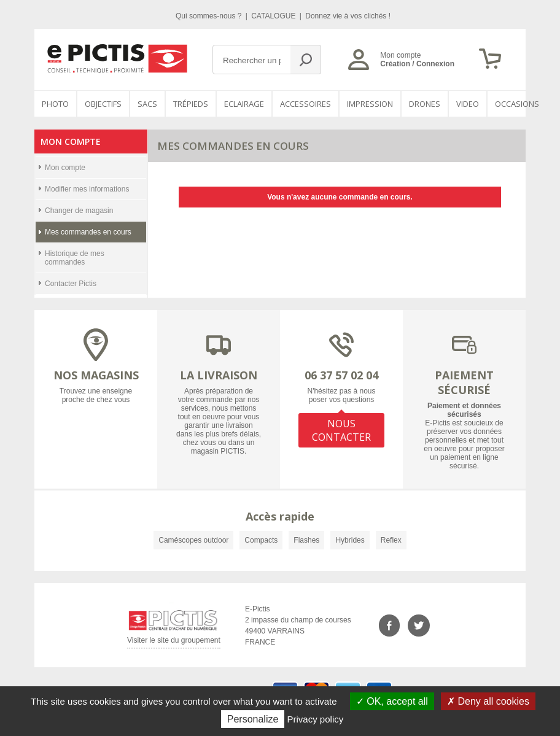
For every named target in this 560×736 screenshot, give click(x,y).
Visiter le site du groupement (174, 642)
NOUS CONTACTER (341, 430)
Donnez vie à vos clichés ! (348, 16)
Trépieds (191, 104)
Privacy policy (316, 719)
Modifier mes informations (87, 189)
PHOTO (55, 104)
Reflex (391, 540)
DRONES (425, 104)
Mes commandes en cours (88, 232)
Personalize (253, 719)
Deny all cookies (488, 701)
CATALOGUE (274, 16)
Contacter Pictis (71, 284)
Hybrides (350, 540)
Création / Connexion (417, 64)
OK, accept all (392, 701)
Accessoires (305, 104)
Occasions (517, 104)
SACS (147, 104)
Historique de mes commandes (75, 258)
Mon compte (65, 168)
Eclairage (244, 104)
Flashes (306, 540)
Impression (370, 104)
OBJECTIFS (103, 104)
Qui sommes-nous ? (210, 16)
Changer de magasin (79, 211)
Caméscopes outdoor (193, 540)
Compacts (261, 540)
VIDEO (468, 104)
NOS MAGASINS (96, 375)
